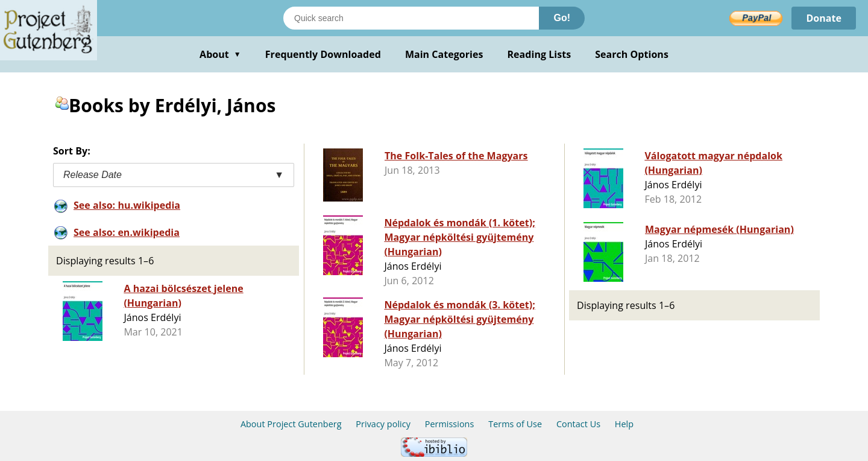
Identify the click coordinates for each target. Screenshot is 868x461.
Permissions (450, 424)
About (220, 54)
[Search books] (411, 18)
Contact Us (578, 424)
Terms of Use (515, 424)
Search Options (632, 54)
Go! (562, 18)
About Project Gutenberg (291, 424)
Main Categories (444, 54)
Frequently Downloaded (323, 54)
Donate (824, 18)
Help (624, 424)
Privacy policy (383, 424)
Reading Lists (539, 54)
